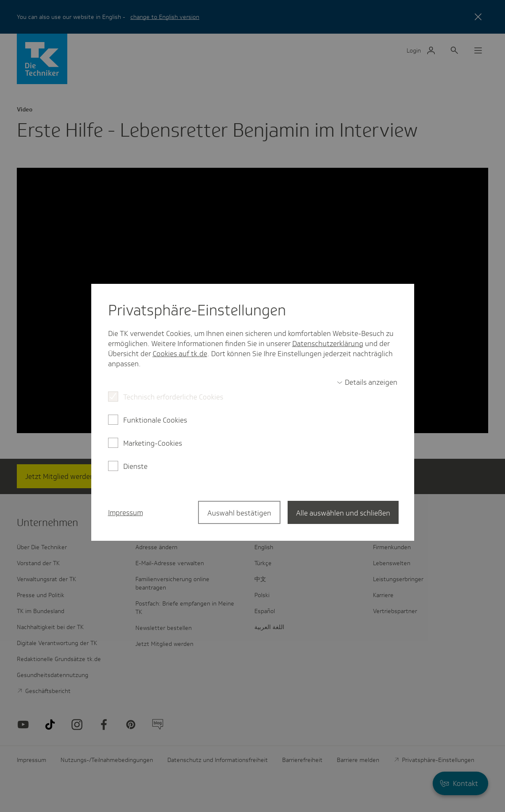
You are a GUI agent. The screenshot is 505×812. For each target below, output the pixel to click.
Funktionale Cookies (155, 420)
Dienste (135, 466)
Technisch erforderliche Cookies (173, 397)
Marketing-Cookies (153, 443)
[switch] (367, 382)
